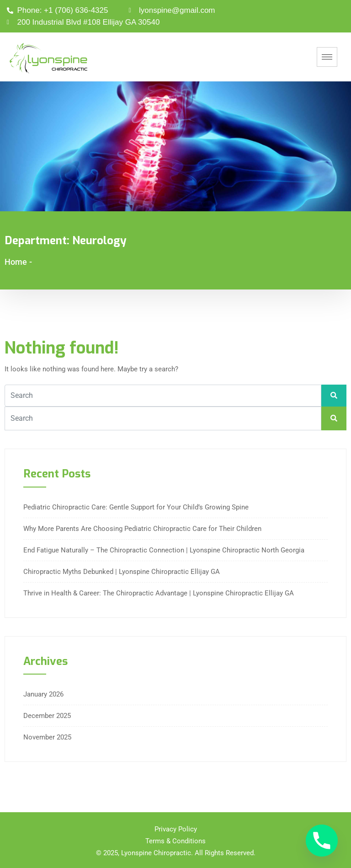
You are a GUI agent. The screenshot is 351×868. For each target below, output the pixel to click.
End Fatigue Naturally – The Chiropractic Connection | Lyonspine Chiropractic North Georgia (164, 550)
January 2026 (43, 694)
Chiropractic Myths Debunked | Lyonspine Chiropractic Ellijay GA (122, 572)
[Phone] (322, 841)
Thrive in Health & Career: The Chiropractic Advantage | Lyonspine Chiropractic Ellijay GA (159, 593)
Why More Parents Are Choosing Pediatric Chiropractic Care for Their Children (142, 529)
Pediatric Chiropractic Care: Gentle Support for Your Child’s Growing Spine (136, 507)
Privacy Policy (176, 829)
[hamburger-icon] (327, 57)
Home (16, 262)
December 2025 (47, 716)
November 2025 (47, 737)
